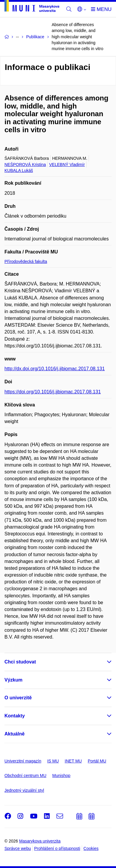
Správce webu (18, 848)
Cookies (91, 848)
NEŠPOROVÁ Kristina (25, 165)
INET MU (73, 761)
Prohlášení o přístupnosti (57, 848)
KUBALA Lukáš (19, 170)
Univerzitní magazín (23, 761)
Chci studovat (20, 662)
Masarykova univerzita (40, 841)
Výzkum (13, 680)
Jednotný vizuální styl (24, 790)
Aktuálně (15, 734)
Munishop (61, 776)
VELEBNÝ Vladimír (67, 165)
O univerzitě (18, 698)
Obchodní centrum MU (25, 776)
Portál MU (97, 761)
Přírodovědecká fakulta (26, 261)
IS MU (53, 761)
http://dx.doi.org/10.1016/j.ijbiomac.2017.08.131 (55, 369)
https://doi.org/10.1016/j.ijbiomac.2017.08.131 (53, 392)
